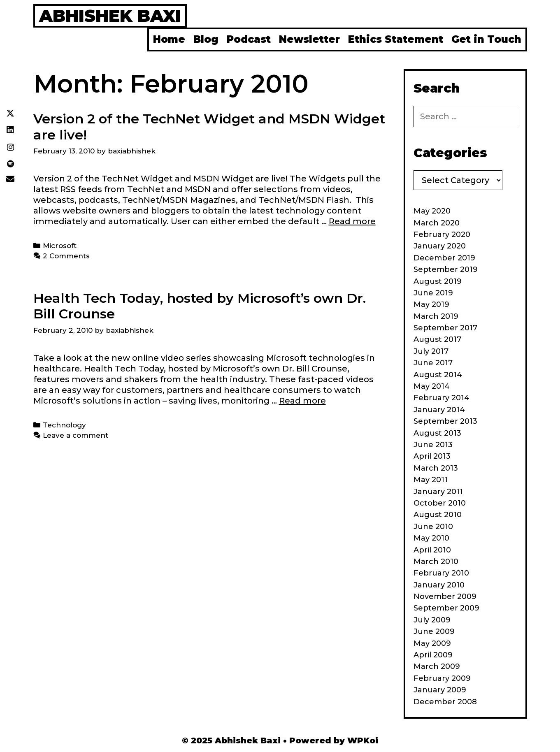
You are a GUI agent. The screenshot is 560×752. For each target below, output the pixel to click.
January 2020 (440, 246)
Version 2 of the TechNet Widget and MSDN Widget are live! (209, 126)
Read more (352, 221)
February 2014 (441, 398)
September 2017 (445, 328)
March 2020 (437, 223)
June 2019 (433, 293)
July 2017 (431, 351)
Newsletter (309, 39)
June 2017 (433, 363)
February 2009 (442, 678)
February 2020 (442, 234)
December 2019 (444, 258)
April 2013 (432, 456)
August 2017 (437, 339)
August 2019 (438, 281)
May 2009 (432, 643)
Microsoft (60, 246)
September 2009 (446, 608)
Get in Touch (486, 39)
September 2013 (445, 421)
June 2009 (434, 631)
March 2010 (436, 562)
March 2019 (436, 316)
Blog (206, 39)
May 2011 (431, 480)
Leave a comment (76, 435)
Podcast (249, 39)
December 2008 (445, 702)
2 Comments (66, 256)
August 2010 (438, 515)
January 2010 (439, 585)
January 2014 (439, 410)
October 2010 (440, 503)
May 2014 (432, 386)
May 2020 (432, 211)
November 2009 (445, 596)
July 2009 (432, 620)
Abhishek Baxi (110, 16)
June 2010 (433, 527)
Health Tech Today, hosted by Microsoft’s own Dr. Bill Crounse (200, 306)
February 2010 (441, 573)
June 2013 (433, 445)
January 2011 (438, 492)
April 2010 (432, 550)
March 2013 (436, 468)
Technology (64, 425)
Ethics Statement (396, 39)
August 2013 (437, 433)
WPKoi (363, 740)
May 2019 (431, 304)
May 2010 (431, 538)
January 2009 (440, 690)
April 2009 (433, 655)
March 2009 (437, 666)
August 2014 (438, 375)
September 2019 (446, 269)
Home (169, 39)
